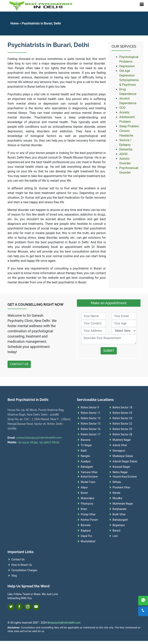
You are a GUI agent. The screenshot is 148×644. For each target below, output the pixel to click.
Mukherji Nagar (122, 440)
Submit (109, 351)
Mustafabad (88, 541)
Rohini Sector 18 (122, 407)
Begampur (119, 525)
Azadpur (86, 461)
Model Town (88, 482)
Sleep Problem (129, 126)
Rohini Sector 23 (122, 413)
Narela (116, 493)
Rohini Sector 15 (91, 424)
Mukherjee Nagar (123, 504)
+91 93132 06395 (28, 442)
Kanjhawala (119, 509)
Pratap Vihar (88, 514)
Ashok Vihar (120, 445)
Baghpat (86, 531)
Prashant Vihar (121, 487)
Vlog (14, 576)
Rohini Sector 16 (91, 429)
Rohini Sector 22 (122, 424)
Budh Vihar (119, 514)
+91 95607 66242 (49, 442)
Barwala (86, 525)
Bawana (86, 440)
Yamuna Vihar (89, 472)
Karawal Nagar (121, 467)
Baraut (116, 531)
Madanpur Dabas (123, 456)
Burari (84, 493)
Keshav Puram (89, 520)
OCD (122, 108)
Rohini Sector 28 (122, 434)
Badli (84, 451)
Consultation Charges (24, 570)
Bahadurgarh (120, 520)
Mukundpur (88, 498)
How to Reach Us (22, 565)
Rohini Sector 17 (91, 434)
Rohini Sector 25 (122, 429)
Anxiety (124, 112)
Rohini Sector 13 (91, 418)
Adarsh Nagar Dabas (125, 461)
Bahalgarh (87, 467)
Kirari (84, 509)
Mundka (117, 498)
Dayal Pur (86, 536)
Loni (115, 536)
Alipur (84, 487)
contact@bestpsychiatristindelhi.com (39, 438)
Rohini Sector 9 (90, 407)
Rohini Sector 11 (91, 413)
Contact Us (19, 364)
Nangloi (85, 456)
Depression (127, 66)
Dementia (126, 149)
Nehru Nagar (120, 472)
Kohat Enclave (89, 477)
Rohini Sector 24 (122, 418)
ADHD (123, 154)
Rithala (117, 482)
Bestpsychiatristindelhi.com (64, 623)
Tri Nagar (86, 445)
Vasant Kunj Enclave (125, 477)
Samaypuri (119, 451)
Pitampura (87, 504)
